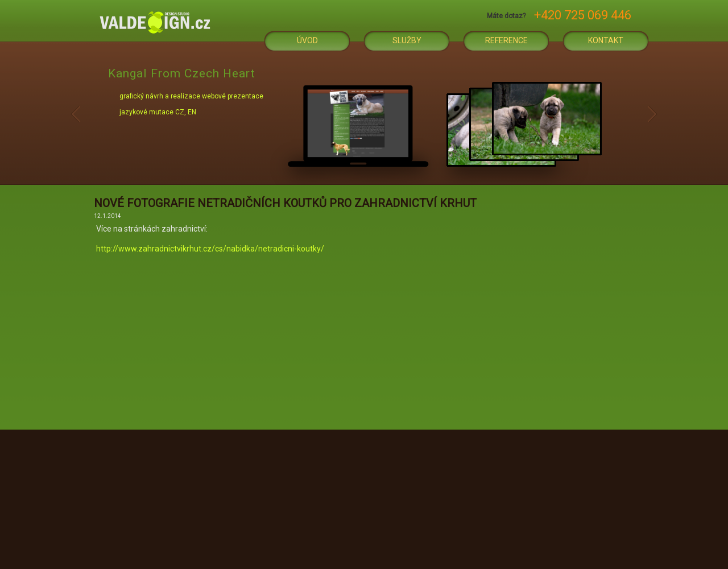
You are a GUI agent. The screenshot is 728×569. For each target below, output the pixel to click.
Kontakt (606, 40)
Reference (506, 40)
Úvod (307, 40)
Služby (407, 40)
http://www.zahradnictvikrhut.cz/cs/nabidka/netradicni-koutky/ (210, 249)
